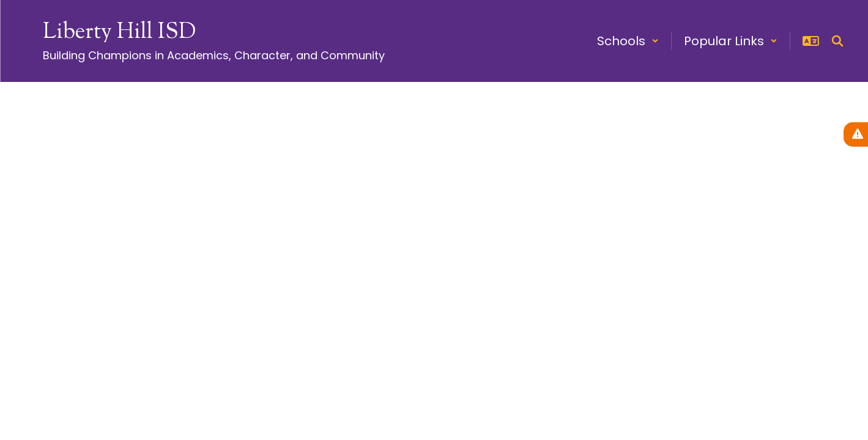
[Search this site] (837, 41)
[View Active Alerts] (856, 134)
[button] (628, 41)
